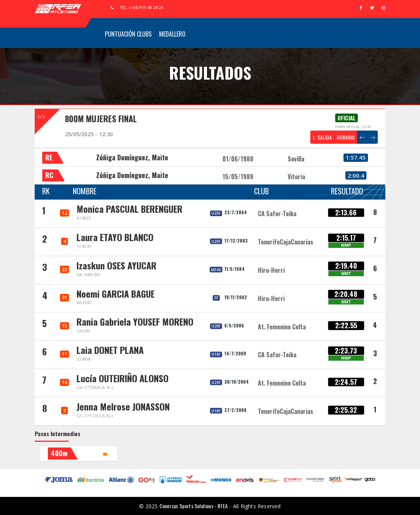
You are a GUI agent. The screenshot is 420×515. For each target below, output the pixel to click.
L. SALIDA (322, 137)
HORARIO (346, 137)
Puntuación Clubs (128, 34)
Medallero (172, 34)
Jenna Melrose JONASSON (123, 406)
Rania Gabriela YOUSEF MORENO (135, 321)
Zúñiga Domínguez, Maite (132, 157)
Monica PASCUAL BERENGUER (130, 209)
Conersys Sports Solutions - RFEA (194, 506)
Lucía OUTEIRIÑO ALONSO (123, 378)
